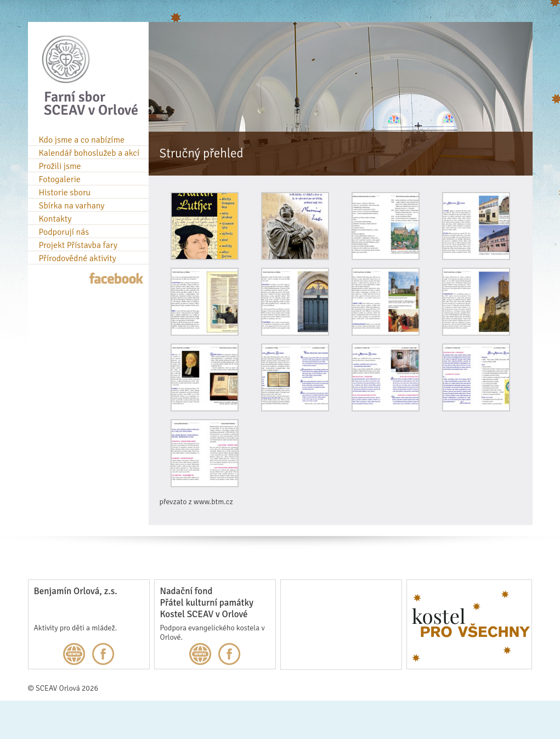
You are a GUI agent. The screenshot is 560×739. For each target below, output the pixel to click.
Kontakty (55, 219)
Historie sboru (65, 193)
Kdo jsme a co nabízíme (82, 140)
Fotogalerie (60, 179)
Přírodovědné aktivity (78, 258)
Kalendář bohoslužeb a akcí (89, 153)
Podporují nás (64, 232)
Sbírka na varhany (72, 206)
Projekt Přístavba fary (78, 245)
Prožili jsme (60, 166)
